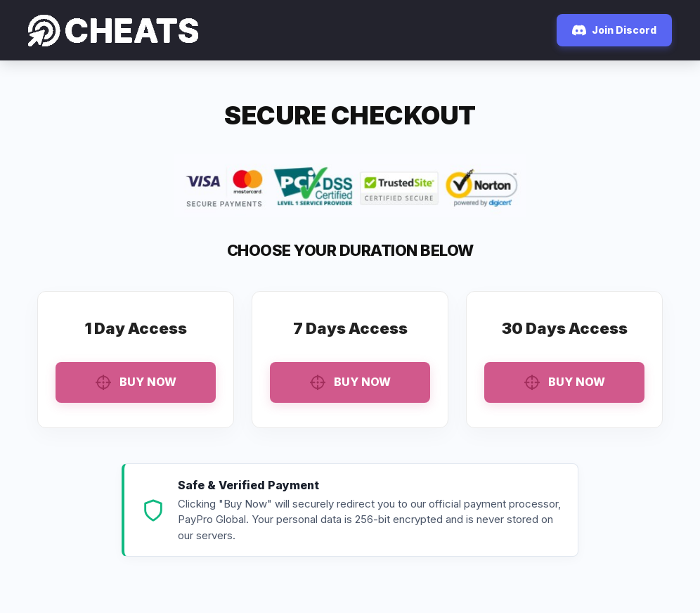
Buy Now (136, 382)
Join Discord (614, 30)
